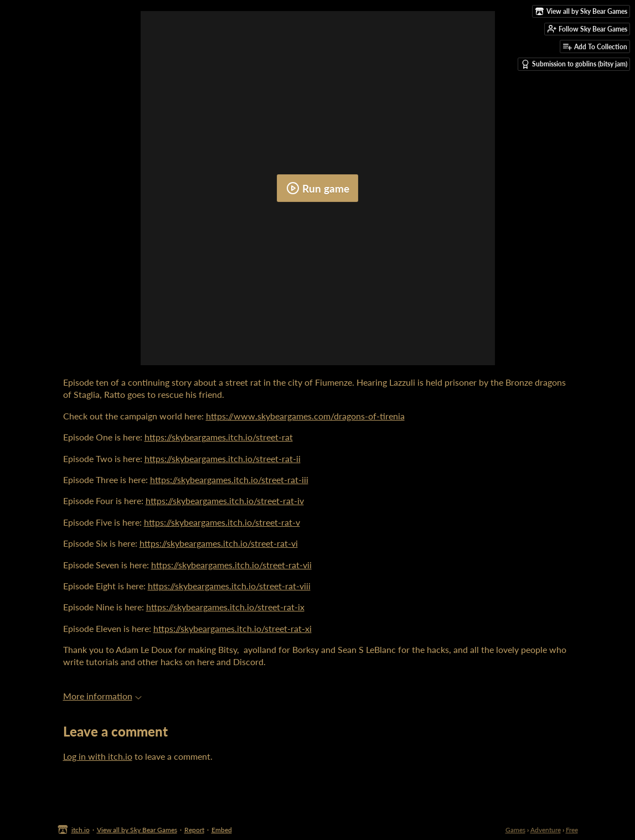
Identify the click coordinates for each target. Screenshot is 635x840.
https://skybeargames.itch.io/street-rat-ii (223, 458)
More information (102, 696)
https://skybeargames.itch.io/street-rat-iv (225, 501)
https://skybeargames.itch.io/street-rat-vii (231, 565)
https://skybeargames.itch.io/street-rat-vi (219, 543)
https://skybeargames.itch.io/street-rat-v (222, 522)
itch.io (81, 830)
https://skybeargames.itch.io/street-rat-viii (229, 586)
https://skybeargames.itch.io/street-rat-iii (229, 479)
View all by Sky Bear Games (137, 830)
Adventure (546, 830)
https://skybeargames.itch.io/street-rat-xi (233, 628)
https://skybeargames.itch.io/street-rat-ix (225, 607)
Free (572, 830)
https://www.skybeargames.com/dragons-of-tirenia (305, 416)
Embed (222, 830)
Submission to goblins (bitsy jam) (574, 64)
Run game (318, 188)
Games (515, 830)
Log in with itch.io (98, 756)
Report (194, 830)
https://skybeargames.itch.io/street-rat (219, 437)
